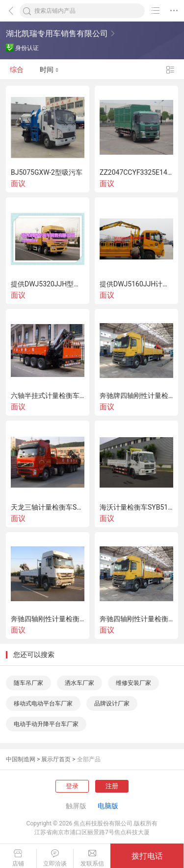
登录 (72, 786)
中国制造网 (21, 759)
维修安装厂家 (133, 683)
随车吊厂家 (28, 683)
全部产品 (89, 759)
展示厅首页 (56, 759)
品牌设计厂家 (112, 704)
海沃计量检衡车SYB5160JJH (136, 507)
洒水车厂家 (79, 683)
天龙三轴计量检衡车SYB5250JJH (48, 507)
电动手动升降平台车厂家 (46, 724)
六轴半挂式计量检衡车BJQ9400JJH (48, 396)
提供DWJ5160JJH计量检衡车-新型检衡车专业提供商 (136, 284)
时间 (49, 70)
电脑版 (108, 806)
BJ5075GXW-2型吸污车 (47, 172)
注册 (112, 786)
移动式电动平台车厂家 (43, 704)
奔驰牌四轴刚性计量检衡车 (136, 396)
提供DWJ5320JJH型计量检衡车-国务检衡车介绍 (48, 284)
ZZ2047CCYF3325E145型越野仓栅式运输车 (136, 172)
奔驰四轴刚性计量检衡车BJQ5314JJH (48, 619)
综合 (17, 70)
